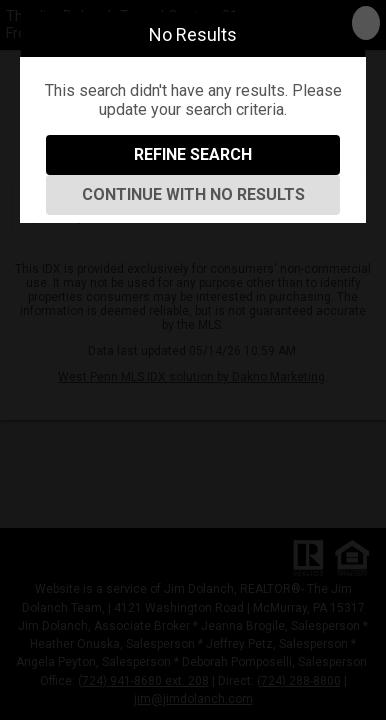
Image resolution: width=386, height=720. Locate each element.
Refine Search (193, 154)
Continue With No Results (193, 194)
